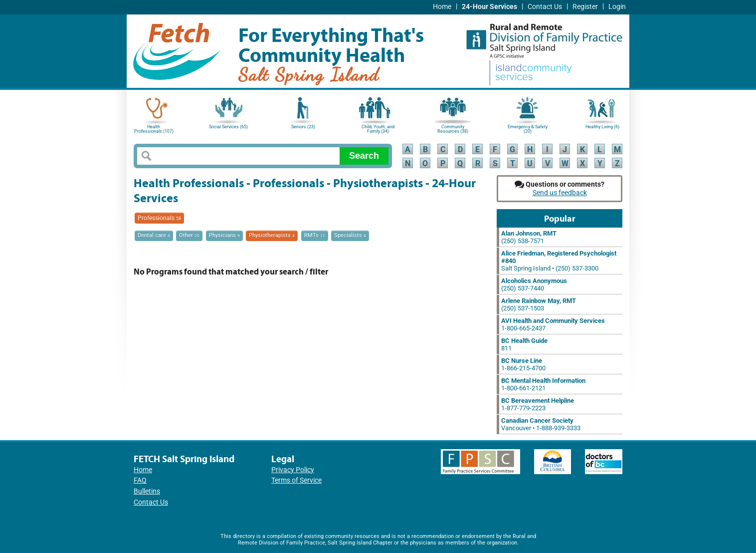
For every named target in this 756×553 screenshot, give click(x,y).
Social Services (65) (228, 127)
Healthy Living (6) (602, 127)
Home (442, 7)
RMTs (315, 235)
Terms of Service (296, 480)
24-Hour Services (489, 7)
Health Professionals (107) (154, 129)
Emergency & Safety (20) (528, 129)
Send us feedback (560, 193)
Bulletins (147, 491)
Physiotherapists (272, 235)
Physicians (224, 235)
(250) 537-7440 (534, 284)
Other (189, 235)
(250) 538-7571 (529, 237)
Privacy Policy (293, 470)
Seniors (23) (303, 127)
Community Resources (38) (453, 129)
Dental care (154, 235)
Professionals (159, 218)
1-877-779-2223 (538, 404)
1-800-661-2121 (543, 384)
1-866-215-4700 (523, 364)
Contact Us (545, 7)
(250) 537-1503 (539, 304)
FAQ (140, 480)
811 (524, 344)
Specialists (350, 235)
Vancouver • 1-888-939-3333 (541, 424)
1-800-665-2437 (553, 324)
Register (585, 7)
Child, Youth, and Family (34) (378, 129)
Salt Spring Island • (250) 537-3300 (559, 261)
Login (617, 7)
